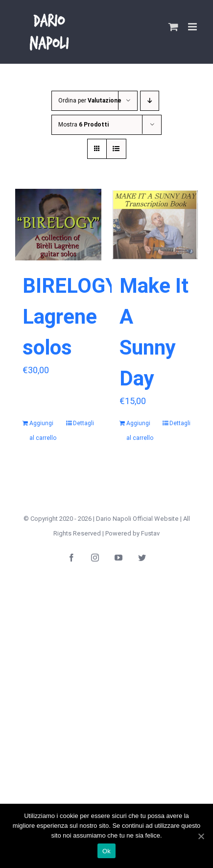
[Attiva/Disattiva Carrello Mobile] (173, 27)
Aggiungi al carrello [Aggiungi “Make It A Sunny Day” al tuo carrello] (140, 431)
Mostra (83, 125)
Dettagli (83, 423)
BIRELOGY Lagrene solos (70, 317)
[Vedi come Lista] (116, 149)
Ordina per (90, 101)
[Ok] (201, 836)
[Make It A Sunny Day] (155, 225)
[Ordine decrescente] (150, 101)
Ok (106, 851)
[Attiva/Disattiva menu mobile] (193, 27)
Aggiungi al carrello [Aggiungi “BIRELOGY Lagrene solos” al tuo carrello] (43, 431)
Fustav (150, 533)
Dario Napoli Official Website (137, 519)
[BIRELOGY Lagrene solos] (58, 225)
